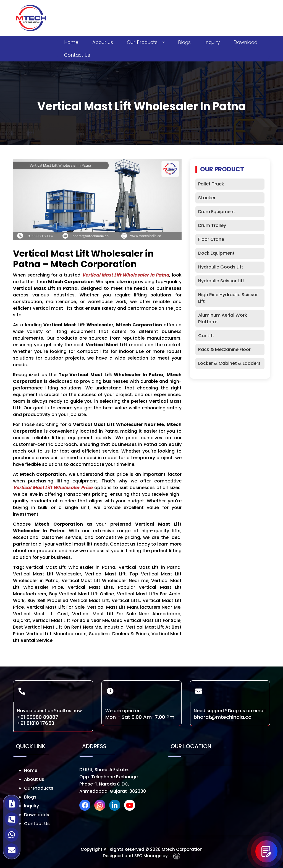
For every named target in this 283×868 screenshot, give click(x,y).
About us (103, 42)
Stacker (207, 198)
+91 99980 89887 (38, 717)
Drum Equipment (217, 212)
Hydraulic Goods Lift (221, 267)
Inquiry (212, 42)
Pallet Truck (211, 184)
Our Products (146, 42)
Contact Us (77, 55)
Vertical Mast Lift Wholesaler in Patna (126, 275)
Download (245, 42)
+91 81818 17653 (36, 723)
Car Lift (206, 336)
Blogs (184, 42)
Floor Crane (211, 239)
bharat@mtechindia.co (223, 717)
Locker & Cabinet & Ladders (229, 363)
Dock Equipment (216, 253)
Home (71, 42)
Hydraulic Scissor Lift (221, 281)
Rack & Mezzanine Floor (224, 349)
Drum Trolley (212, 225)
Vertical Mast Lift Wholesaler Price (53, 488)
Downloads (37, 815)
